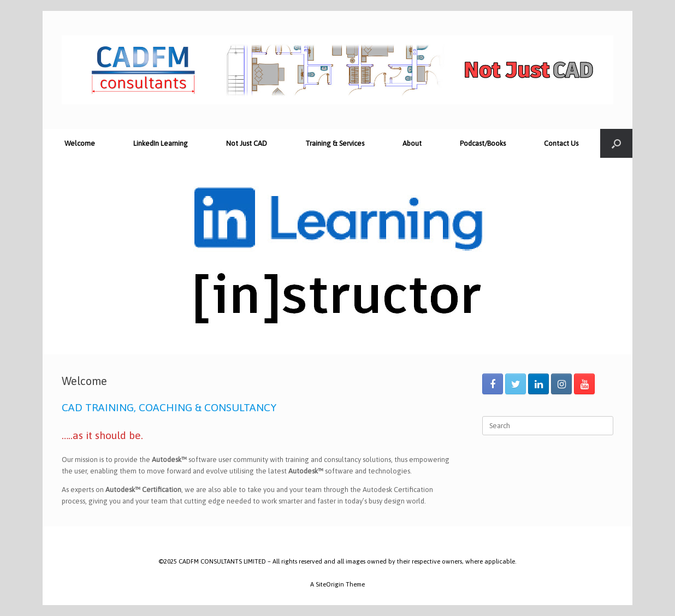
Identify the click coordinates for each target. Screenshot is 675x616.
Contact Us (561, 143)
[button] (60, 256)
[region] (337, 256)
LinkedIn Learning (161, 143)
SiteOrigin (330, 584)
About (412, 143)
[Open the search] (616, 143)
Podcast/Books (483, 143)
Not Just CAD (247, 143)
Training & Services (335, 143)
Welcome (80, 143)
